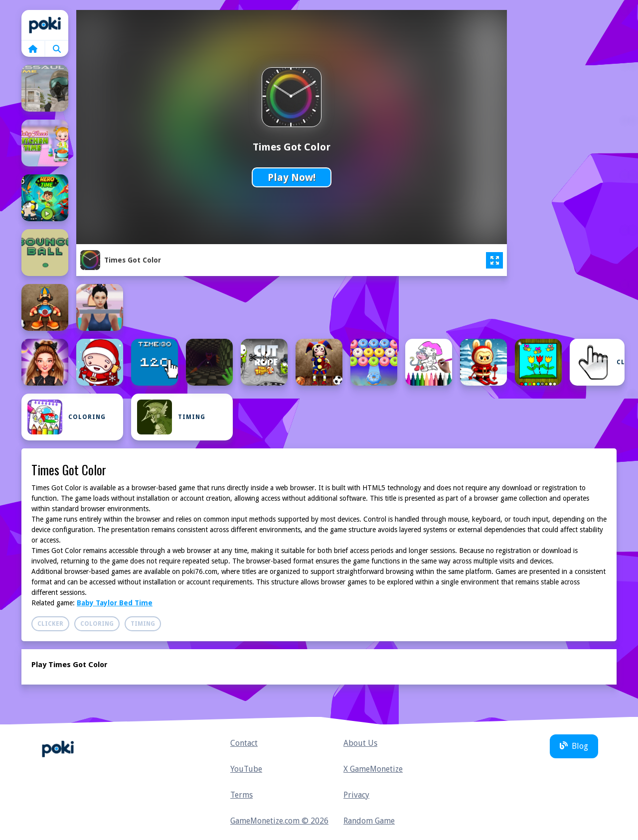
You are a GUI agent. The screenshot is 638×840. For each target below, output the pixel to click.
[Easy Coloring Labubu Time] (483, 362)
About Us (360, 743)
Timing (171, 417)
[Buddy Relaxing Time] (45, 307)
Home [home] (45, 25)
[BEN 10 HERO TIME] (45, 198)
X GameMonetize (373, 769)
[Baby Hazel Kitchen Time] (45, 143)
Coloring (67, 417)
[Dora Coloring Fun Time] (429, 362)
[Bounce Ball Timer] (45, 253)
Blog (574, 746)
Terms (241, 795)
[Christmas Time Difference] (100, 362)
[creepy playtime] (209, 362)
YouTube (246, 769)
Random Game (369, 821)
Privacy (356, 795)
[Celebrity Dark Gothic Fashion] (45, 362)
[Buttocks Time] (100, 307)
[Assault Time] (45, 88)
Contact (244, 743)
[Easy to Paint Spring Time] (538, 362)
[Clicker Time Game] (155, 362)
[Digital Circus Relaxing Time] (319, 362)
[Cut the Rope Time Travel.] (264, 362)
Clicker (600, 362)
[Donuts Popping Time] (374, 362)
